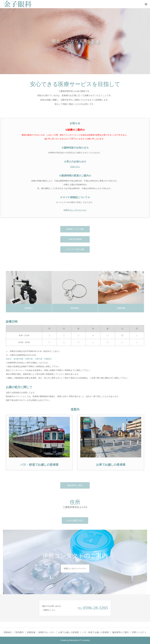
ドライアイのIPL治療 (75, 249)
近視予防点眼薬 (75, 239)
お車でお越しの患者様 (69, 632)
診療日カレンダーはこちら (75, 210)
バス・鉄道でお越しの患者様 (96, 632)
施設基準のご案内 (75, 485)
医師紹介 (29, 308)
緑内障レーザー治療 (75, 229)
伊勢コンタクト (139, 632)
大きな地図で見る (75, 520)
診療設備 (121, 308)
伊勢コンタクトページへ (75, 569)
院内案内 (75, 308)
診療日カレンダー (47, 632)
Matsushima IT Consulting (80, 640)
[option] (75, 41)
